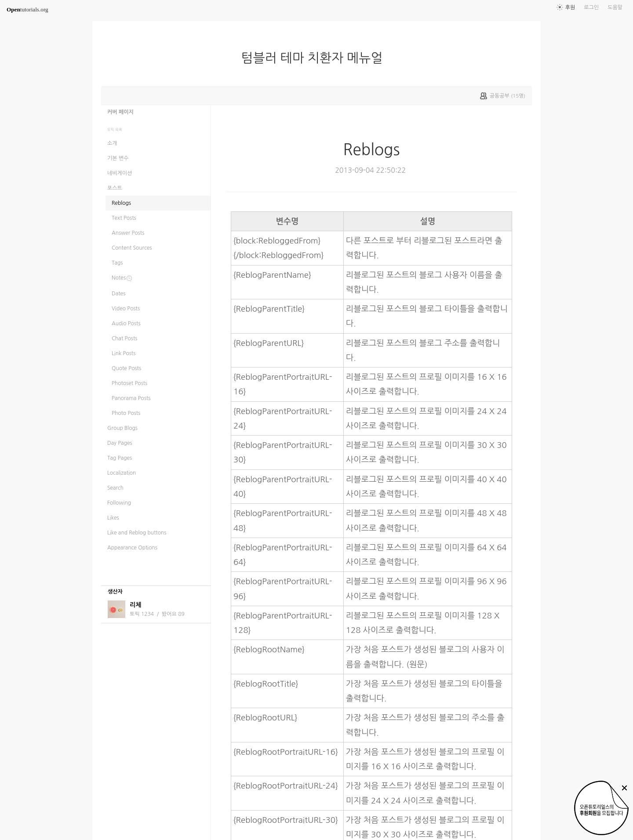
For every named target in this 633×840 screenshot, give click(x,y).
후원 (570, 7)
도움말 (615, 7)
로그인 (591, 7)
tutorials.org (27, 9)
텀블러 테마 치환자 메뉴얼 (316, 58)
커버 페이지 (120, 112)
